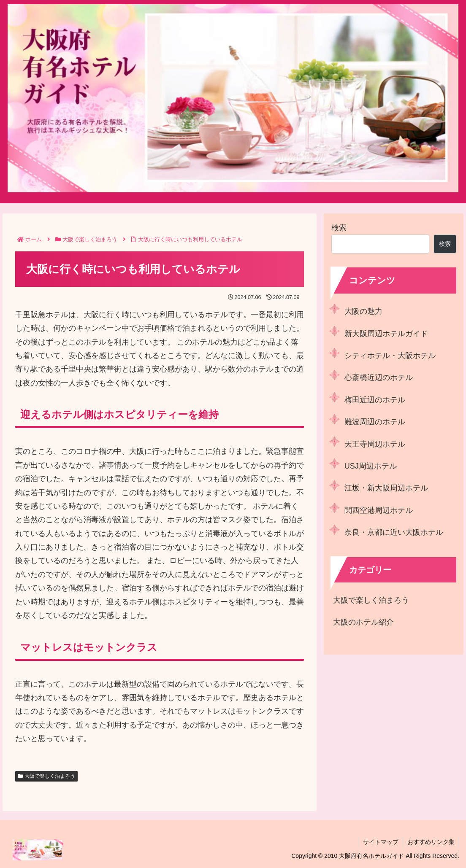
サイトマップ (381, 842)
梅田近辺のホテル (375, 400)
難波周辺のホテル (375, 422)
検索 (339, 228)
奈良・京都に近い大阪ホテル (394, 532)
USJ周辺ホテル (371, 466)
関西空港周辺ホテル (379, 510)
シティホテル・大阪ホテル (390, 356)
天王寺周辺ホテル (375, 444)
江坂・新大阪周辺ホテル (386, 488)
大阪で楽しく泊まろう (47, 776)
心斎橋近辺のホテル (379, 377)
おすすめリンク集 (431, 842)
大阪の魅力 (363, 311)
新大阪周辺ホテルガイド (386, 334)
